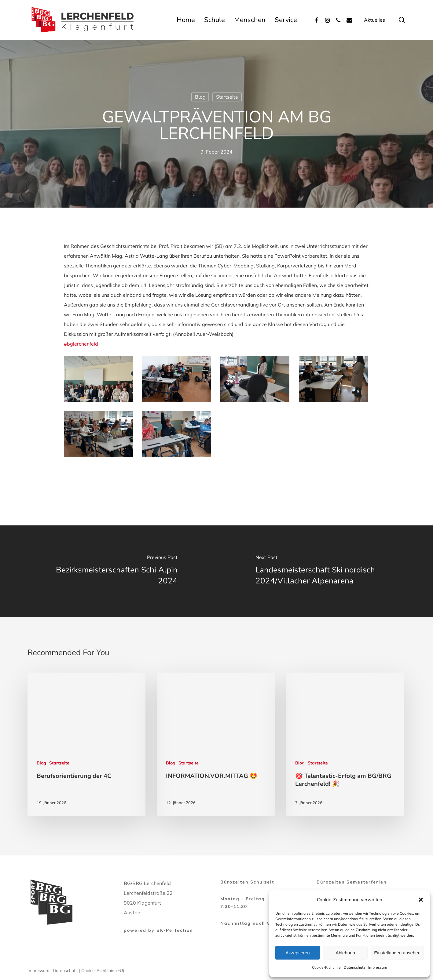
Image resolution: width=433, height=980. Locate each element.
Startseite (227, 97)
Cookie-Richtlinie (326, 967)
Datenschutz (354, 967)
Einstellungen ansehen (397, 953)
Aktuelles (374, 20)
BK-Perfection (175, 930)
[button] (421, 900)
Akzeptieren (297, 953)
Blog (200, 97)
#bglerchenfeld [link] (81, 344)
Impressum (378, 967)
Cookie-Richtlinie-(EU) (103, 971)
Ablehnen (345, 953)
